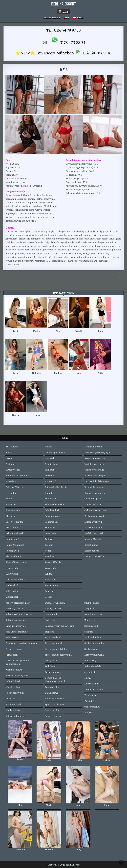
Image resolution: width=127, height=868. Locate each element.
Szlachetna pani (93, 499)
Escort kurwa (91, 545)
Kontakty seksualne (55, 699)
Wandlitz (50, 556)
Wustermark (52, 585)
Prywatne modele (54, 643)
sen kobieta (90, 672)
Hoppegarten (12, 551)
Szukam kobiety (93, 637)
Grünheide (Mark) (15, 533)
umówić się (90, 661)
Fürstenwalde (13, 510)
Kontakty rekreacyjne (17, 632)
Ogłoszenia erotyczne (95, 510)
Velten (48, 551)
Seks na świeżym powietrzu (59, 626)
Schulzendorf (52, 510)
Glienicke (10, 516)
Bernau (9, 458)
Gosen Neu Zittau (14, 522)
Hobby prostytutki (15, 693)
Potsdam (49, 476)
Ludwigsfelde (12, 574)
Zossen (49, 597)
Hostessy (10, 699)
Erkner (9, 499)
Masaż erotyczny (93, 528)
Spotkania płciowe (54, 704)
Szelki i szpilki (92, 626)
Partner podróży (53, 672)
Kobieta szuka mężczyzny (19, 614)
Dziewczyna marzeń (95, 493)
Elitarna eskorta (93, 504)
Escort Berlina (52, 18)
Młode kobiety (13, 710)
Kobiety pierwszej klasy (18, 603)
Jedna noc (50, 620)
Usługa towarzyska (94, 556)
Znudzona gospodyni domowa (21, 643)
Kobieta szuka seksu (16, 620)
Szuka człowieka (54, 716)
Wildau (49, 574)
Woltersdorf (51, 579)
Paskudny (89, 701)
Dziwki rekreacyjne (16, 626)
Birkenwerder (13, 470)
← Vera (7, 277)
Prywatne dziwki (54, 637)
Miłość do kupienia (15, 716)
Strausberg (51, 533)
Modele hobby (13, 687)
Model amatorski (93, 447)
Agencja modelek (54, 609)
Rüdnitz (49, 493)
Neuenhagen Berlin (55, 453)
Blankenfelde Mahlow (17, 476)
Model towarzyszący (95, 464)
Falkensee (11, 504)
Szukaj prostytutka (94, 643)
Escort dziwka (92, 551)
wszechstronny (92, 707)
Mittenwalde (12, 591)
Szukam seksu (92, 649)
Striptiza (89, 632)
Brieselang (11, 481)
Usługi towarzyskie (94, 470)
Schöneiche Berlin (54, 504)
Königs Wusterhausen (17, 562)
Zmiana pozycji (92, 620)
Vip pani (89, 713)
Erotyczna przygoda (95, 516)
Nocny (88, 678)
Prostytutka (51, 661)
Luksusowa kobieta (15, 579)
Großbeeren (12, 528)
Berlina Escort (64, 4)
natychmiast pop (93, 614)
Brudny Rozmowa (94, 487)
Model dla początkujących (98, 453)
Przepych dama (13, 649)
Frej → (120, 277)
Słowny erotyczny (94, 690)
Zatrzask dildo (92, 684)
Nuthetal (49, 458)
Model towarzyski (94, 533)
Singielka (89, 609)
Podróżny (50, 666)
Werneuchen (52, 568)
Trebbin (49, 545)
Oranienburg (52, 464)
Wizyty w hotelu (14, 704)
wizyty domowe (14, 670)
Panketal (49, 470)
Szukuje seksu (92, 603)
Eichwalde (11, 493)
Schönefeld (51, 499)
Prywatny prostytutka (56, 649)
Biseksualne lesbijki (95, 476)
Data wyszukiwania (94, 655)
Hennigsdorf (12, 539)
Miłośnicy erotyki (93, 522)
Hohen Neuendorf (15, 545)
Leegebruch (12, 568)
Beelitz (9, 453)
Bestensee (11, 464)
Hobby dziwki (13, 681)
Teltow (48, 539)
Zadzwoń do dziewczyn (96, 481)
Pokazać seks (52, 687)
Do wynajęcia (91, 695)
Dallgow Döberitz (14, 487)
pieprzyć (50, 632)
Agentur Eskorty (93, 539)
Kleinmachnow (13, 556)
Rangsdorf (50, 481)
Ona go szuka (52, 710)
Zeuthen (49, 591)
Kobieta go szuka (14, 609)
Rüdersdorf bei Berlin (56, 487)
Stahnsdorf (51, 528)
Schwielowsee (52, 516)
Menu (65, 12)
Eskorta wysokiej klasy (17, 676)
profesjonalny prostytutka (58, 655)
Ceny (66, 18)
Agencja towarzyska (95, 458)
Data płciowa (52, 693)
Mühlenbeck (12, 597)
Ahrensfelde (12, 447)
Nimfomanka (52, 614)
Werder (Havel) (53, 562)
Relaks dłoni (12, 655)
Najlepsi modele (93, 666)
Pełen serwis (12, 637)
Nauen (48, 447)
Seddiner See (52, 522)
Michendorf (12, 585)
